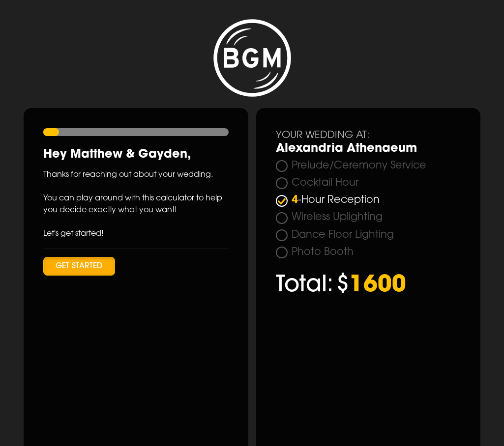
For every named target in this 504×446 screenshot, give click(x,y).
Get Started (79, 266)
